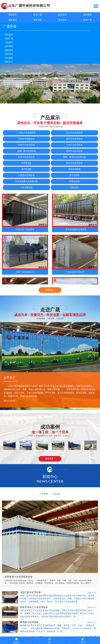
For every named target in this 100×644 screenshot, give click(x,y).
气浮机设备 (26, 163)
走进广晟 (38, 15)
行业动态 (56, 494)
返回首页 (16, 640)
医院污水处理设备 (74, 151)
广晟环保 (10, 26)
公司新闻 (44, 494)
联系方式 (9, 62)
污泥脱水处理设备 (26, 175)
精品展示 (62, 15)
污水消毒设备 (26, 187)
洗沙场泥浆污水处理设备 (26, 181)
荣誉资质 (38, 20)
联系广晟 (87, 20)
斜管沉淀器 (74, 181)
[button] (3, 445)
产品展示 (9, 42)
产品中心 (82, 640)
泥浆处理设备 (74, 169)
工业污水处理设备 (74, 145)
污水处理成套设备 (26, 139)
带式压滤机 (26, 169)
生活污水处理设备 (74, 133)
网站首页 (13, 15)
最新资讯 (13, 20)
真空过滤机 (74, 175)
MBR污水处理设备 (27, 145)
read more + (11, 401)
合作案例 (87, 15)
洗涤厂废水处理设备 (26, 151)
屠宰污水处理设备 (74, 139)
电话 (49, 640)
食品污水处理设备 (74, 163)
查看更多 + (50, 290)
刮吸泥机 (74, 187)
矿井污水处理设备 (26, 157)
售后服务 (62, 20)
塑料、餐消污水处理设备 (74, 157)
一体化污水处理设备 (26, 133)
